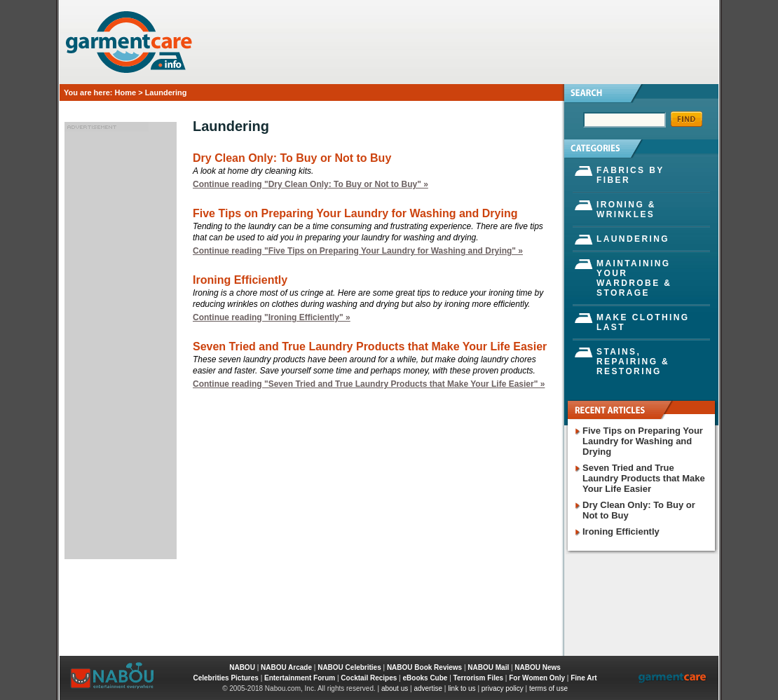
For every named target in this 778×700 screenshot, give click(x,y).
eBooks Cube (425, 678)
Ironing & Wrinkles (626, 210)
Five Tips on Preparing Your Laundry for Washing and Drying (355, 213)
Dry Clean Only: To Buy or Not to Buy (292, 158)
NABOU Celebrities (349, 667)
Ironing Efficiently (240, 280)
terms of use (548, 688)
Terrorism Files (479, 678)
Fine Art (583, 678)
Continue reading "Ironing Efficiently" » (272, 317)
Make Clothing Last (643, 322)
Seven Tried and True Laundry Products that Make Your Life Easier (370, 346)
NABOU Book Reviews (424, 667)
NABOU (242, 667)
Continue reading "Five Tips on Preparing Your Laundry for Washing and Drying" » (358, 251)
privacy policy (503, 688)
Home (126, 92)
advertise (428, 688)
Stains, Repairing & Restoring (633, 362)
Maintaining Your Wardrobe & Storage (634, 278)
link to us (462, 688)
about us (395, 688)
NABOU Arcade (286, 667)
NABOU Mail (488, 667)
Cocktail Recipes (369, 678)
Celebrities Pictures (225, 678)
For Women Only (537, 678)
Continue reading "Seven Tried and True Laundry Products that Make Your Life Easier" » (369, 384)
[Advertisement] (121, 343)
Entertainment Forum (300, 678)
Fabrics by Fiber (630, 175)
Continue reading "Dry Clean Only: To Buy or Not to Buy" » (310, 184)
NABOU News (538, 667)
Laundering (633, 239)
